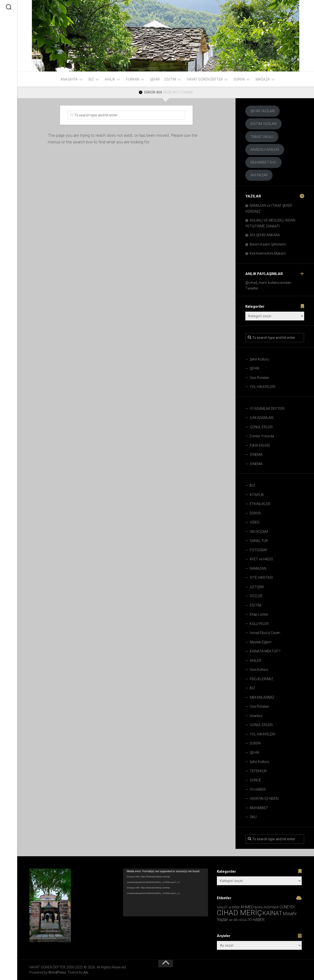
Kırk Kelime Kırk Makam (268, 253)
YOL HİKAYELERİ (263, 387)
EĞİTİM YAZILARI (264, 124)
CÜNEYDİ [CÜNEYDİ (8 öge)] (287, 907)
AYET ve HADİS (261, 559)
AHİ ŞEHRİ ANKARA (265, 235)
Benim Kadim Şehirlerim (268, 244)
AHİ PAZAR (259, 175)
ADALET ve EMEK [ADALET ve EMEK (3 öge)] (228, 907)
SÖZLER (256, 596)
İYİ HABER (258, 789)
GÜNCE (255, 780)
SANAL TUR (259, 541)
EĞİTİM (170, 79)
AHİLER (255, 661)
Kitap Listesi (259, 614)
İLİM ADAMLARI (262, 418)
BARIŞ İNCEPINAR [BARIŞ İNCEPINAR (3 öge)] (267, 907)
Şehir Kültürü (259, 359)
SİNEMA (256, 455)
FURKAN (133, 79)
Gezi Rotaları (259, 378)
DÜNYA (239, 79)
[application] (166, 892)
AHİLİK (110, 79)
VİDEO (255, 522)
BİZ (91, 79)
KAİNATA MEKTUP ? (265, 651)
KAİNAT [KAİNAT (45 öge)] (272, 913)
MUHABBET (259, 808)
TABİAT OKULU (262, 137)
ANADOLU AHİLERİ (265, 150)
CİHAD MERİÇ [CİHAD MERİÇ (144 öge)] (239, 913)
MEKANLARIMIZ (262, 697)
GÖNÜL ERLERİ (261, 427)
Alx (86, 972)
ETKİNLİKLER (260, 504)
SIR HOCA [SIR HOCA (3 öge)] (240, 920)
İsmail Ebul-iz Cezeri (265, 633)
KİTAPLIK (257, 495)
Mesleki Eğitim (261, 642)
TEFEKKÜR (258, 771)
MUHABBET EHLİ (264, 162)
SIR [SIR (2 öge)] (231, 920)
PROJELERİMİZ (262, 679)
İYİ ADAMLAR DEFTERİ (267, 409)
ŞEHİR (155, 79)
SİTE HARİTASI (261, 578)
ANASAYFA (69, 79)
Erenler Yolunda (262, 436)
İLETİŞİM (257, 587)
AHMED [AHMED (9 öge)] (247, 907)
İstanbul (256, 716)
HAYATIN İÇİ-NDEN (264, 799)
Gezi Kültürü (259, 670)
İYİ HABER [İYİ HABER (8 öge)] (256, 920)
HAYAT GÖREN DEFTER (205, 79)
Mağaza (263, 79)
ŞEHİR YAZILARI (263, 111)
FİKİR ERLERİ (260, 445)
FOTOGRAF (259, 550)
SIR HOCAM (259, 532)
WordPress (57, 972)
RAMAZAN (258, 568)
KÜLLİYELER (259, 624)
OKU (253, 817)
